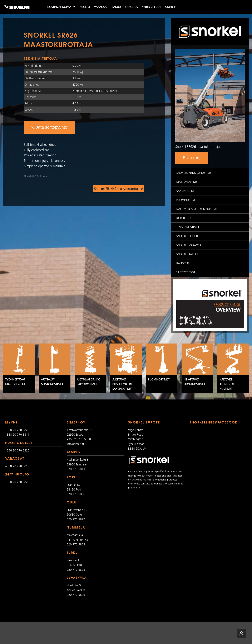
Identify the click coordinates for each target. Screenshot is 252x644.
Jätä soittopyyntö (49, 127)
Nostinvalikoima (59, 7)
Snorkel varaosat (189, 245)
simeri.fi (171, 7)
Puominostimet (187, 200)
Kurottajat (184, 218)
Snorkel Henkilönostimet (195, 173)
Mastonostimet (187, 182)
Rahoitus (131, 7)
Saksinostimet (186, 191)
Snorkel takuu (187, 254)
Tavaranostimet (188, 227)
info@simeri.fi (75, 444)
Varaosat (101, 7)
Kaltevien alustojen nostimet (198, 209)
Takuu (116, 7)
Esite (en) (192, 158)
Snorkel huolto (188, 236)
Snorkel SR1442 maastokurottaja (118, 189)
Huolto (85, 7)
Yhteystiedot (151, 7)
